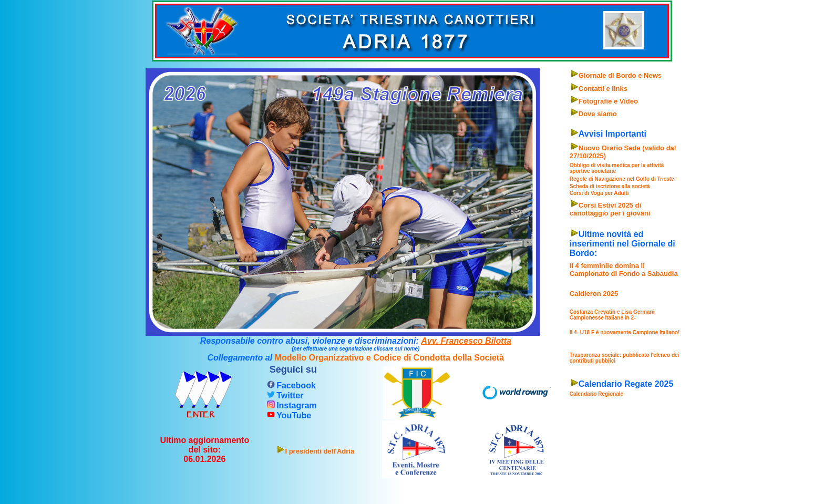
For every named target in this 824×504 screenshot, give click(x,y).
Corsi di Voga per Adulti (599, 193)
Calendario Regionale (596, 394)
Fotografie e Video (608, 101)
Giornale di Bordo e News (620, 75)
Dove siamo (598, 114)
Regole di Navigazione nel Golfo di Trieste (622, 179)
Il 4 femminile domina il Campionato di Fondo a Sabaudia (624, 270)
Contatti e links (603, 89)
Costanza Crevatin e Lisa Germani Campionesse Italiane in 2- (612, 315)
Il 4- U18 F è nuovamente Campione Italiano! (625, 332)
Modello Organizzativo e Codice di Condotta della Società (390, 358)
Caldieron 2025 (594, 294)
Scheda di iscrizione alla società (610, 186)
